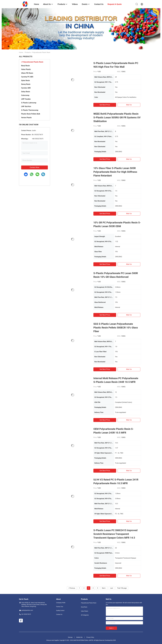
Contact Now (35, 167)
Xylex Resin (25, 80)
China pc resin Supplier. (53, 640)
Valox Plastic (26, 69)
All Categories (85, 615)
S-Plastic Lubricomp (29, 103)
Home (21, 52)
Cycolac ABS (26, 88)
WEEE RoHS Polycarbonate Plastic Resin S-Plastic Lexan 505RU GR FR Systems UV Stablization (117, 118)
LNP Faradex (26, 99)
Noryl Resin (25, 66)
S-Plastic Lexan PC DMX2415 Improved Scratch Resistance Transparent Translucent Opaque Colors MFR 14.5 (115, 534)
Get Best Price (105, 105)
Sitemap (70, 637)
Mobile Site (79, 637)
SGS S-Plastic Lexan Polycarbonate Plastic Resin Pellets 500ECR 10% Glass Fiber (116, 328)
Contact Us (59, 614)
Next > (104, 588)
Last (112, 588)
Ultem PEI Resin (27, 73)
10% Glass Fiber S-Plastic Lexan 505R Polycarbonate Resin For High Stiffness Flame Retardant (115, 172)
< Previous (72, 588)
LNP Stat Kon (26, 106)
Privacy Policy (90, 637)
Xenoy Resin (26, 84)
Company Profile (61, 603)
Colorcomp (25, 95)
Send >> (111, 628)
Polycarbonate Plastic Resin (33, 62)
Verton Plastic (26, 118)
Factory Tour (60, 607)
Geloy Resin (26, 92)
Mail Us (129, 105)
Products (28, 52)
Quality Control (60, 611)
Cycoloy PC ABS (27, 77)
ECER (114, 640)
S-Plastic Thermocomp (30, 110)
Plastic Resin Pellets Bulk (31, 114)
